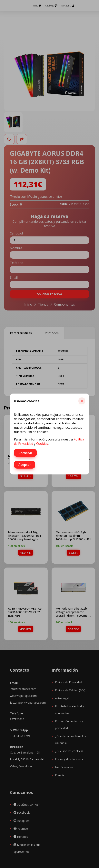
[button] (82, 401)
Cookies (42, 444)
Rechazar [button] (25, 453)
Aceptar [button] (25, 465)
